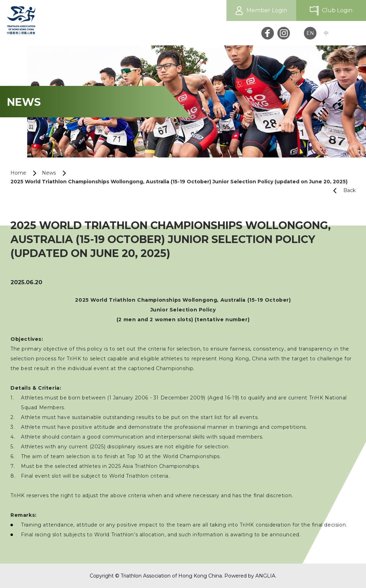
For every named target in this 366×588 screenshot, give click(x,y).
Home (18, 173)
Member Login (267, 10)
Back (342, 190)
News (49, 173)
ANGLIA (265, 576)
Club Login (337, 10)
